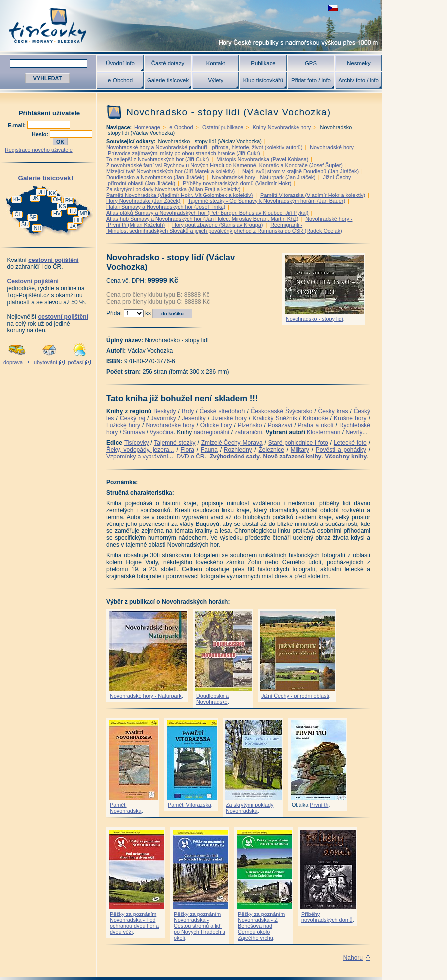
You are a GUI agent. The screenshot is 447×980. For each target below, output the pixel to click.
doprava (13, 362)
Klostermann (324, 432)
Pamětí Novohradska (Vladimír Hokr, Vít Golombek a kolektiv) (180, 195)
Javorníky (163, 418)
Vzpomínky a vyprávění (137, 457)
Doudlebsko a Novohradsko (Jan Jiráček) (155, 177)
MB (83, 213)
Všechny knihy (346, 457)
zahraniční (248, 432)
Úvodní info (120, 63)
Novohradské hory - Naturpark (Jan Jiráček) (263, 177)
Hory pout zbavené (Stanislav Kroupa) (218, 225)
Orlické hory (216, 425)
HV (57, 213)
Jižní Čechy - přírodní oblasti (295, 696)
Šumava (134, 432)
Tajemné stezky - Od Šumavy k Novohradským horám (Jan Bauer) (266, 201)
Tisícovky (137, 443)
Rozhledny (238, 450)
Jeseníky (193, 418)
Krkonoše (316, 418)
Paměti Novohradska (126, 808)
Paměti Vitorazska (189, 805)
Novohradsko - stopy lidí (314, 319)
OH (57, 199)
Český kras (333, 411)
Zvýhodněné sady (234, 457)
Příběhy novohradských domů (327, 917)
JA (73, 226)
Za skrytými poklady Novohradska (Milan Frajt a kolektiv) (174, 189)
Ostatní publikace (223, 127)
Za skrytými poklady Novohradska (250, 808)
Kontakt (216, 63)
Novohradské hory (170, 425)
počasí (76, 362)
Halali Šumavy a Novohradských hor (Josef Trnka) (166, 207)
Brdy (188, 411)
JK (36, 198)
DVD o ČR (190, 457)
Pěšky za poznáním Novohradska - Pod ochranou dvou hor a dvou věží (134, 923)
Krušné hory (350, 418)
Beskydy (165, 411)
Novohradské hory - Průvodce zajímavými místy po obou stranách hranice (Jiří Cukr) (232, 150)
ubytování (45, 362)
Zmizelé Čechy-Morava (232, 443)
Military (300, 450)
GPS (311, 63)
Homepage (147, 127)
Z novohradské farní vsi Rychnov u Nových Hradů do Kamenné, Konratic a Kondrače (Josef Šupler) (224, 165)
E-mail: (18, 125)
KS (62, 206)
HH (78, 220)
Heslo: (41, 134)
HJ (73, 211)
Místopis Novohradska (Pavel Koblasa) (262, 159)
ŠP (33, 217)
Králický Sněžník (275, 418)
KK (52, 193)
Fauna (209, 450)
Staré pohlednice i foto (298, 443)
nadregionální (212, 432)
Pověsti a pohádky (341, 450)
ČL (18, 214)
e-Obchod (120, 80)
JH (41, 192)
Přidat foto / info (311, 80)
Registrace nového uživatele (39, 150)
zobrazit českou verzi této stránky (333, 8)
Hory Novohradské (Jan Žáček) (143, 201)
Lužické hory (123, 425)
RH (69, 200)
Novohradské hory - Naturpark (146, 696)
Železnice (271, 450)
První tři (319, 805)
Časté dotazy (168, 63)
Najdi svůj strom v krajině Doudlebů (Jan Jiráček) (300, 171)
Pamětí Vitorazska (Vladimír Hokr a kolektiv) (313, 195)
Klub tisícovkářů (263, 80)
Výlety (215, 80)
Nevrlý (354, 432)
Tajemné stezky (175, 443)
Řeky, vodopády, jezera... (140, 450)
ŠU (25, 224)
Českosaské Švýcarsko (282, 411)
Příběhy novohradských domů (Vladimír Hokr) (237, 183)
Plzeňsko (250, 425)
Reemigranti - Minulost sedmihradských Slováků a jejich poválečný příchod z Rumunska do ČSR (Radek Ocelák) (224, 228)
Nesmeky (358, 63)
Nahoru (353, 958)
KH (17, 199)
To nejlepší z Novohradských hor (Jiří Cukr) (157, 159)
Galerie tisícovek (168, 80)
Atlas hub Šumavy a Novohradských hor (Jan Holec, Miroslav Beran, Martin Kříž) (202, 219)
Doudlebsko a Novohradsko (213, 699)
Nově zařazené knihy (292, 457)
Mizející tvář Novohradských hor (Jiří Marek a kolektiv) (171, 171)
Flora (187, 450)
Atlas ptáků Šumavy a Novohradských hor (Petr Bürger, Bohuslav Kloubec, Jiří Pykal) (207, 213)
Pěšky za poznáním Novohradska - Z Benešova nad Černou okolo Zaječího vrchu (261, 926)
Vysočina (161, 432)
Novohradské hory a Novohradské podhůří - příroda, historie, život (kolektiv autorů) (204, 147)
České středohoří (223, 411)
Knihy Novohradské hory (282, 127)
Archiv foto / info (359, 80)
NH (38, 228)
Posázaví (280, 425)
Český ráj (132, 418)
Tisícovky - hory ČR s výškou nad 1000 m (191, 26)
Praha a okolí (316, 425)
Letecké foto (350, 443)
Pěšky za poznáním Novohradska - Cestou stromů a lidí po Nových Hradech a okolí (200, 926)
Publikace (263, 63)
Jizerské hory (229, 418)
